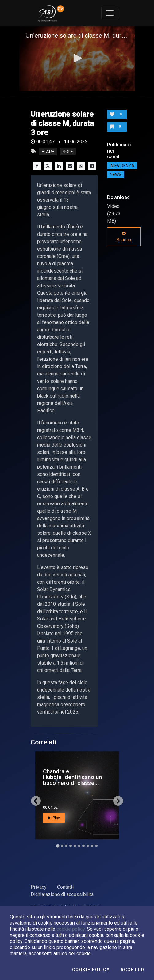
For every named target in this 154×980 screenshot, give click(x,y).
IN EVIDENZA (122, 166)
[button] (77, 58)
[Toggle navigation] (110, 13)
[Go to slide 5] (75, 846)
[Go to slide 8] (88, 846)
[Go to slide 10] (96, 846)
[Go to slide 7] (83, 846)
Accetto (132, 970)
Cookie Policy (91, 970)
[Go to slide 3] (66, 846)
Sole (68, 152)
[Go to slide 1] (58, 846)
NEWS (116, 175)
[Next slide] (118, 801)
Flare (48, 152)
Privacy (39, 887)
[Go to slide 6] (79, 846)
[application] (77, 59)
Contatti (65, 887)
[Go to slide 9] (92, 846)
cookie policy (71, 929)
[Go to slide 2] (62, 846)
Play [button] (54, 818)
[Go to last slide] (36, 801)
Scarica (124, 237)
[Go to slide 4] (71, 846)
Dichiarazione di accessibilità (62, 894)
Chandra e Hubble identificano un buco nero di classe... (72, 777)
